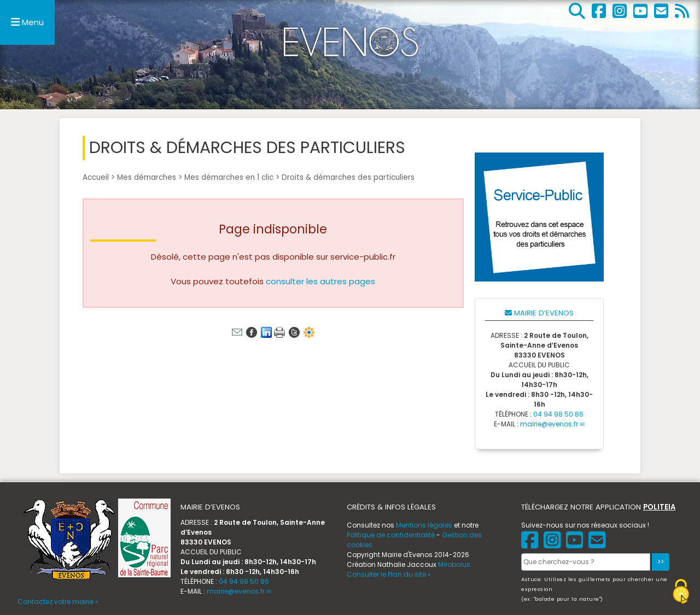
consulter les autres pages (320, 281)
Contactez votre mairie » (58, 602)
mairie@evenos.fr (549, 424)
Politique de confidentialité (391, 535)
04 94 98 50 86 (558, 414)
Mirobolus (454, 564)
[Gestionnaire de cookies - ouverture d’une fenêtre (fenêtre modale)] (681, 593)
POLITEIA (659, 507)
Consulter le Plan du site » (389, 574)
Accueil (96, 177)
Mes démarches (147, 177)
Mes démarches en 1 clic (229, 177)
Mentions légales (424, 525)
